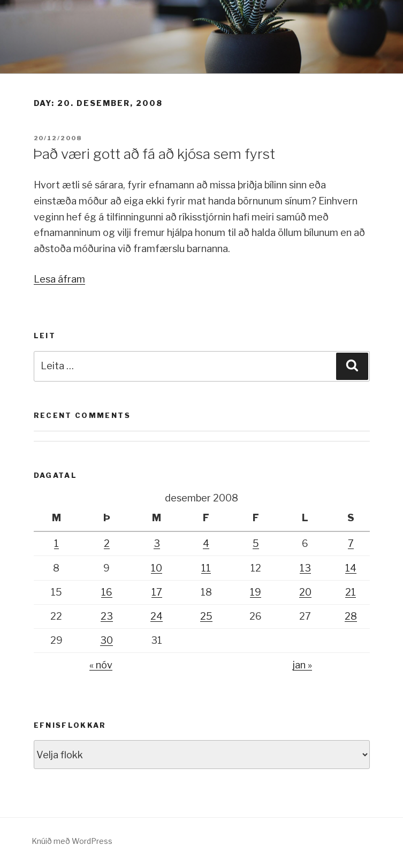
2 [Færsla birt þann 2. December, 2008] (107, 543)
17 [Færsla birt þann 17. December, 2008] (157, 592)
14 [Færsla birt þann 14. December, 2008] (351, 568)
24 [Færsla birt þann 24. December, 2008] (157, 616)
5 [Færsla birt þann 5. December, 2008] (256, 543)
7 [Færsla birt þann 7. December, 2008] (351, 543)
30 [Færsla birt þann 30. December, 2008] (107, 640)
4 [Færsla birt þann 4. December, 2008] (206, 543)
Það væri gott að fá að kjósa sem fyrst (154, 154)
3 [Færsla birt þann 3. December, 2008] (157, 543)
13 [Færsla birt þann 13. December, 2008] (305, 568)
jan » (302, 665)
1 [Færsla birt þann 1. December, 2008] (56, 543)
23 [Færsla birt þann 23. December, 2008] (107, 616)
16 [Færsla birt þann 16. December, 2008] (107, 592)
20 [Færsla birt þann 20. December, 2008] (305, 592)
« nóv (101, 665)
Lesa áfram (59, 279)
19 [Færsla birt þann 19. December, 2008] (256, 592)
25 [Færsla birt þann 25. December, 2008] (206, 616)
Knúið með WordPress (72, 841)
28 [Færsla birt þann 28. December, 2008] (351, 616)
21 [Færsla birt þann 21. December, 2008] (351, 592)
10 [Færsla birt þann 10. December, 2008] (157, 568)
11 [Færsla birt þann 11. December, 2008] (206, 568)
